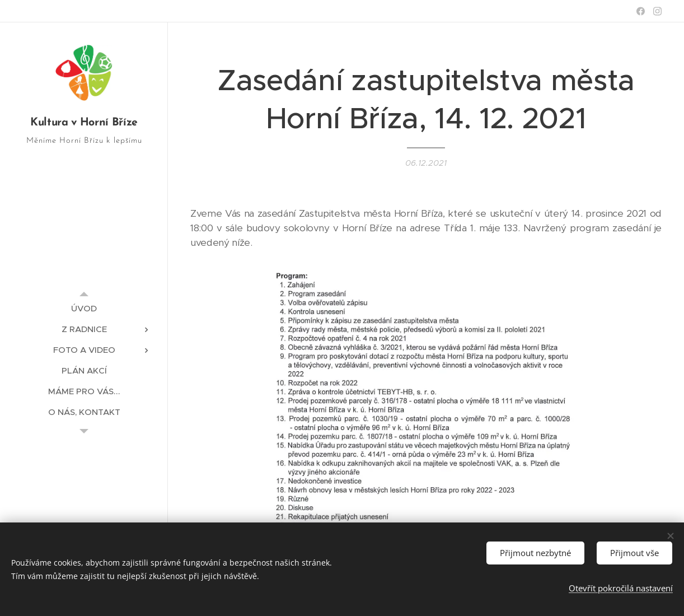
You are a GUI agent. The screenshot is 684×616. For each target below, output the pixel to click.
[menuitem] (84, 308)
